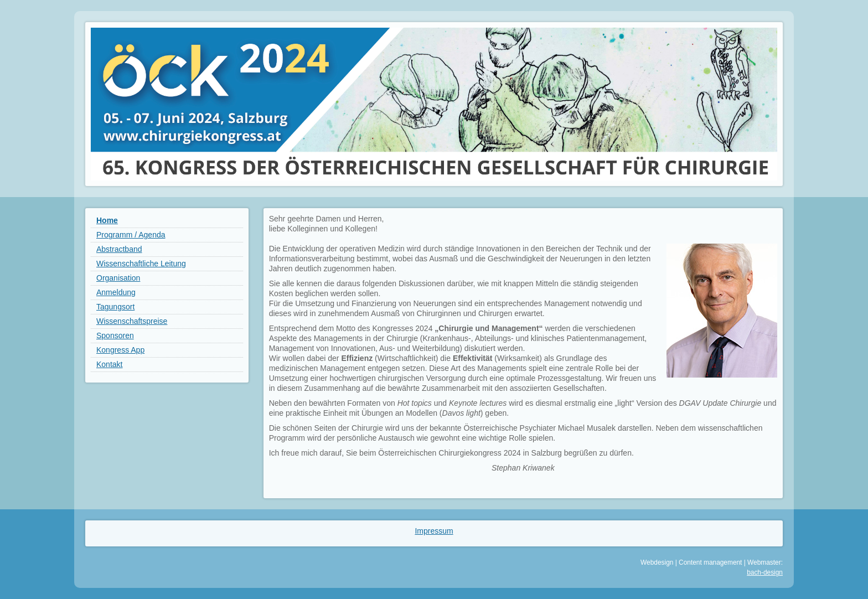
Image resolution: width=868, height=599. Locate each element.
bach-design (765, 572)
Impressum (434, 531)
